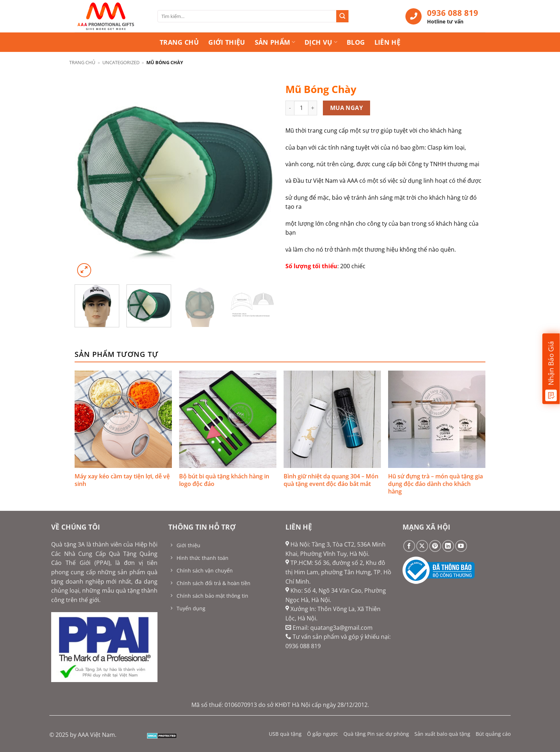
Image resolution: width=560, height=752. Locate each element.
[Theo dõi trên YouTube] (461, 546)
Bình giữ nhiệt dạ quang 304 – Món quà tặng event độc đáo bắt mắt (331, 480)
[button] (84, 270)
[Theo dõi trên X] (422, 546)
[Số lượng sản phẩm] (301, 108)
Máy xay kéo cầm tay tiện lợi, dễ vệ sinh (122, 480)
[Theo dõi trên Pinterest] (435, 546)
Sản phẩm (275, 42)
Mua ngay (347, 108)
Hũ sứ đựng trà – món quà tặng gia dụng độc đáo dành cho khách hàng (435, 484)
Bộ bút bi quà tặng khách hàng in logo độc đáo (224, 480)
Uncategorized (121, 62)
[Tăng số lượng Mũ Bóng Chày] (313, 108)
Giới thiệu (227, 42)
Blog (356, 42)
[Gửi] (342, 16)
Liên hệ (387, 42)
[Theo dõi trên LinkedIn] (448, 546)
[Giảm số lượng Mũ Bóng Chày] (290, 108)
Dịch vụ (321, 42)
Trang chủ (179, 42)
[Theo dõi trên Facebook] (409, 546)
